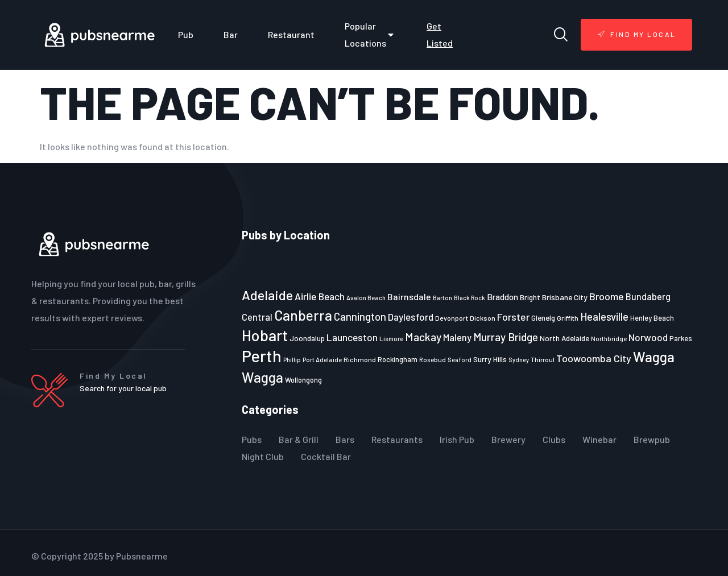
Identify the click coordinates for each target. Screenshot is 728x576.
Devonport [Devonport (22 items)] (452, 318)
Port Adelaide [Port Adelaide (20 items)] (322, 360)
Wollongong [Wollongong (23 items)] (303, 380)
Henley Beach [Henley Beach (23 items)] (652, 318)
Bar (231, 34)
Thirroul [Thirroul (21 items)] (543, 359)
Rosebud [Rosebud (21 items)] (433, 359)
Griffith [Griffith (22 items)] (568, 318)
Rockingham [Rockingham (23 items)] (398, 359)
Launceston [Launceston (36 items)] (352, 337)
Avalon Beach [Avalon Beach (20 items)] (366, 298)
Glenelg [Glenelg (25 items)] (543, 318)
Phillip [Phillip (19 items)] (292, 360)
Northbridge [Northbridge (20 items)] (609, 339)
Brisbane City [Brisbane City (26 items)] (565, 297)
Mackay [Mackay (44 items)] (423, 337)
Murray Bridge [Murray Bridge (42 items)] (506, 337)
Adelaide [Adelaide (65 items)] (267, 295)
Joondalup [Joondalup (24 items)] (307, 338)
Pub (186, 34)
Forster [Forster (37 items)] (513, 317)
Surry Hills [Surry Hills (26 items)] (490, 359)
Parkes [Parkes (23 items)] (681, 338)
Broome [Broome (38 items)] (607, 296)
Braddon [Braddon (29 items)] (502, 297)
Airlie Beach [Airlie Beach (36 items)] (320, 296)
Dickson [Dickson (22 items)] (483, 318)
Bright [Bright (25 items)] (530, 297)
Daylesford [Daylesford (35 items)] (411, 317)
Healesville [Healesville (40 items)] (604, 317)
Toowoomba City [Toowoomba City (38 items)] (594, 358)
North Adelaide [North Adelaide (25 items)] (564, 338)
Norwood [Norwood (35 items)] (648, 337)
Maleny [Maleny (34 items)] (457, 337)
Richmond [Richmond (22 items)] (360, 359)
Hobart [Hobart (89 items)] (265, 335)
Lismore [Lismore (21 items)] (391, 338)
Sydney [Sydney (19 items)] (519, 360)
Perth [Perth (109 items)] (262, 356)
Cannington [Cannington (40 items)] (360, 317)
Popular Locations (371, 34)
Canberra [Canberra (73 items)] (303, 315)
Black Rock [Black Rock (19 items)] (470, 298)
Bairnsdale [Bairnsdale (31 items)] (409, 297)
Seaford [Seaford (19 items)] (460, 360)
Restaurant (291, 34)
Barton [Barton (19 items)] (442, 298)
